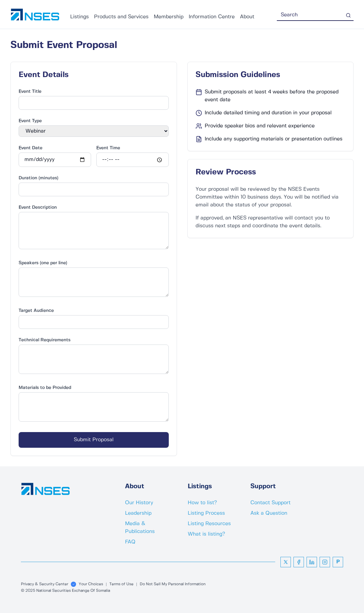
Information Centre (212, 17)
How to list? (202, 503)
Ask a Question (269, 513)
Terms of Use (121, 584)
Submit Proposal (94, 440)
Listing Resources (209, 524)
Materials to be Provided (45, 388)
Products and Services (121, 17)
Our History (139, 503)
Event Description (38, 207)
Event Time (108, 148)
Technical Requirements (45, 340)
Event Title (30, 91)
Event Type (30, 121)
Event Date (31, 148)
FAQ (130, 542)
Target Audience (36, 311)
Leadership (138, 513)
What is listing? (206, 534)
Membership (169, 17)
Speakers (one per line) (43, 263)
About (247, 17)
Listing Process (206, 513)
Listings (79, 17)
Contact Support (270, 503)
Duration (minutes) (39, 178)
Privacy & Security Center (45, 584)
